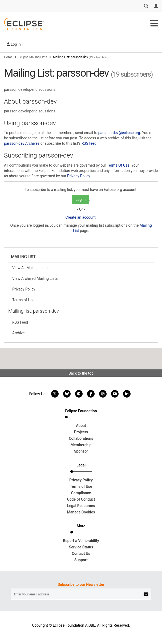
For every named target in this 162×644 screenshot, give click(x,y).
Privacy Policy (78, 176)
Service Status (81, 547)
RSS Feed (20, 322)
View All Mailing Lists (30, 268)
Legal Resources (81, 506)
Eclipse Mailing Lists (33, 57)
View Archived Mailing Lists (35, 278)
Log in (14, 44)
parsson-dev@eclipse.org (119, 133)
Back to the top (81, 373)
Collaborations (81, 438)
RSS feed (89, 143)
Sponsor (81, 451)
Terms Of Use (118, 165)
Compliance (81, 493)
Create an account (80, 217)
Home (8, 57)
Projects (81, 432)
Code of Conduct (81, 499)
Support (81, 560)
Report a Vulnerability (81, 541)
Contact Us (81, 553)
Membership (81, 445)
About (81, 426)
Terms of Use (23, 300)
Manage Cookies (81, 512)
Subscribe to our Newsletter (81, 584)
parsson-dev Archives (22, 143)
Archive (18, 333)
